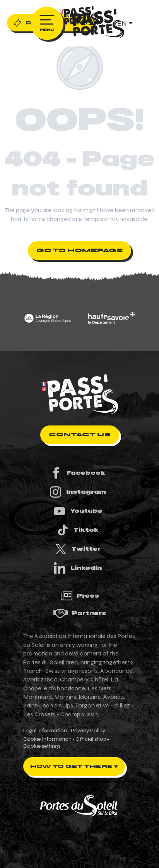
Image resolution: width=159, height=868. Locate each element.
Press (80, 596)
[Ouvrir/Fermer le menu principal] (47, 23)
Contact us (80, 435)
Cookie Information (47, 739)
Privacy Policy (88, 731)
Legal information (45, 731)
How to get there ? (74, 766)
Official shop (91, 739)
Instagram (77, 492)
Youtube (77, 511)
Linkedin (77, 568)
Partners (80, 613)
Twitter (77, 549)
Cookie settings (42, 746)
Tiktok (77, 530)
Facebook (77, 473)
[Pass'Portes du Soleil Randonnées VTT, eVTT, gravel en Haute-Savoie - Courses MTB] (80, 17)
